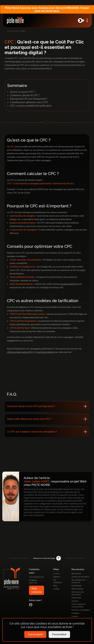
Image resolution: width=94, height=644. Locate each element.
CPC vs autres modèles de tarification (31, 106)
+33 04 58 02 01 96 (36, 577)
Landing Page (76, 586)
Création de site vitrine (80, 577)
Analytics (75, 601)
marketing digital (45, 352)
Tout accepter (35, 634)
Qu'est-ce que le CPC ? (22, 92)
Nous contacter (37, 590)
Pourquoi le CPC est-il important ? (29, 99)
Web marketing (77, 589)
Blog (55, 586)
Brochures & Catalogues (81, 610)
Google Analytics (68, 284)
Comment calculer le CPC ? (25, 95)
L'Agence (57, 577)
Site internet (76, 573)
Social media (76, 598)
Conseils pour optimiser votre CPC (29, 102)
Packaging (75, 613)
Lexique (17, 31)
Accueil (10, 31)
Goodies (75, 616)
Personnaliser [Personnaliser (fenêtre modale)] (59, 634)
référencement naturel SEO (20, 352)
